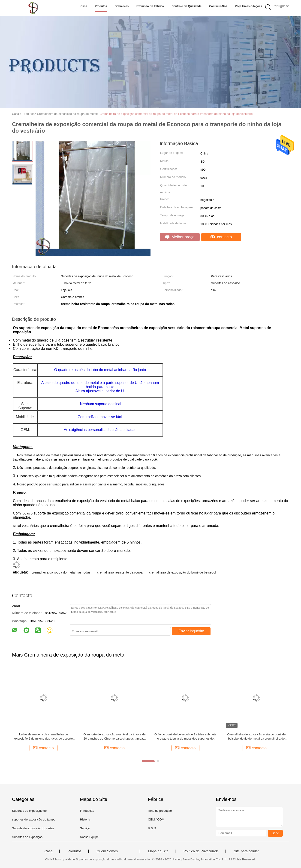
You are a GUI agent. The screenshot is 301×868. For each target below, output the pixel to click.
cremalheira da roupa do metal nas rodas (61, 572)
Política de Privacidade (201, 851)
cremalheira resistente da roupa (120, 572)
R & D (152, 828)
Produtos (101, 6)
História (85, 819)
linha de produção (160, 811)
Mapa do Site (158, 851)
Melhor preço (180, 237)
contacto (221, 237)
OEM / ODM (156, 819)
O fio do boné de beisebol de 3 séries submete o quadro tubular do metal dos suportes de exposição (185, 737)
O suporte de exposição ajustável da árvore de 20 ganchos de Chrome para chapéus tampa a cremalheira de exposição (115, 737)
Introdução (87, 811)
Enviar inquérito (191, 631)
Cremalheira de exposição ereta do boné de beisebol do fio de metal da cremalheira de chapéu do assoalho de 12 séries (256, 737)
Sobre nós (122, 6)
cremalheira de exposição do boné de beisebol (183, 572)
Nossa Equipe (89, 837)
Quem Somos (107, 851)
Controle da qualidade (186, 6)
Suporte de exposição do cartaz (33, 828)
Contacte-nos (218, 6)
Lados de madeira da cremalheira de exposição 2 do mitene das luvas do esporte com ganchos (44, 737)
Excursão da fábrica (150, 6)
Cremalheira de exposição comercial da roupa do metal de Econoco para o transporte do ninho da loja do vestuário (176, 114)
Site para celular (246, 851)
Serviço (85, 828)
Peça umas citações (248, 6)
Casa (84, 6)
